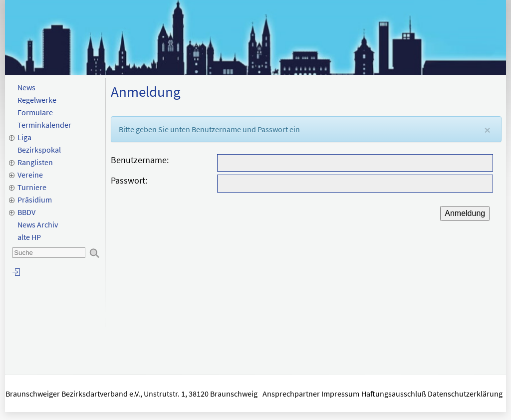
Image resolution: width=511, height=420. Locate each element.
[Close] (487, 130)
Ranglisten (35, 162)
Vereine (30, 175)
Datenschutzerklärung (466, 394)
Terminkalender (44, 125)
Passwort (128, 180)
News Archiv (38, 224)
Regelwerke (37, 100)
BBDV (26, 212)
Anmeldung (465, 213)
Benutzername (139, 160)
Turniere (32, 187)
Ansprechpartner (291, 394)
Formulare (35, 112)
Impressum (340, 394)
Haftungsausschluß (394, 394)
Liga (24, 137)
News (26, 87)
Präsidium (35, 200)
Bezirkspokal (39, 150)
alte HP (29, 237)
